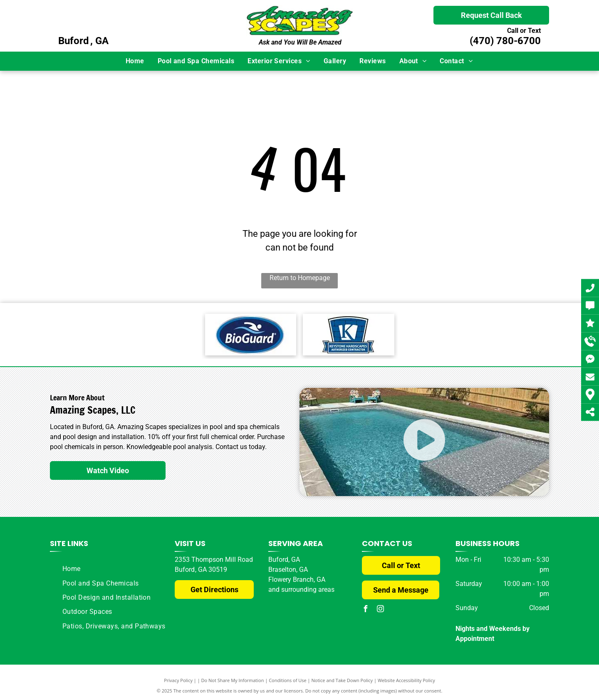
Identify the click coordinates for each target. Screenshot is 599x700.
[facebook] (365, 610)
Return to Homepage (300, 278)
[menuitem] (135, 61)
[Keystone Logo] (349, 335)
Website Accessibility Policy (406, 680)
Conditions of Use (288, 680)
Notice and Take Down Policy (342, 680)
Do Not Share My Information (233, 680)
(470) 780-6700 (505, 41)
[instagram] (380, 610)
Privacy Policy (178, 680)
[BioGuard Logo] (251, 335)
